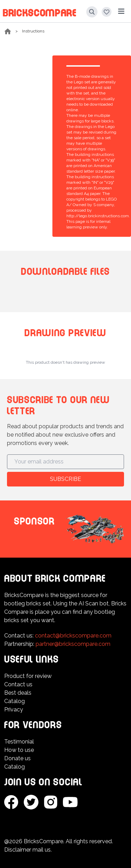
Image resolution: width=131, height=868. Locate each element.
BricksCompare (40, 12)
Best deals (18, 693)
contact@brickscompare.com (73, 636)
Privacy (14, 710)
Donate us (17, 758)
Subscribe (65, 479)
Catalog (14, 701)
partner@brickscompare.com (73, 644)
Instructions (33, 31)
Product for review (28, 676)
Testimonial (19, 742)
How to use (19, 750)
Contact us (18, 684)
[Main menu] (121, 11)
